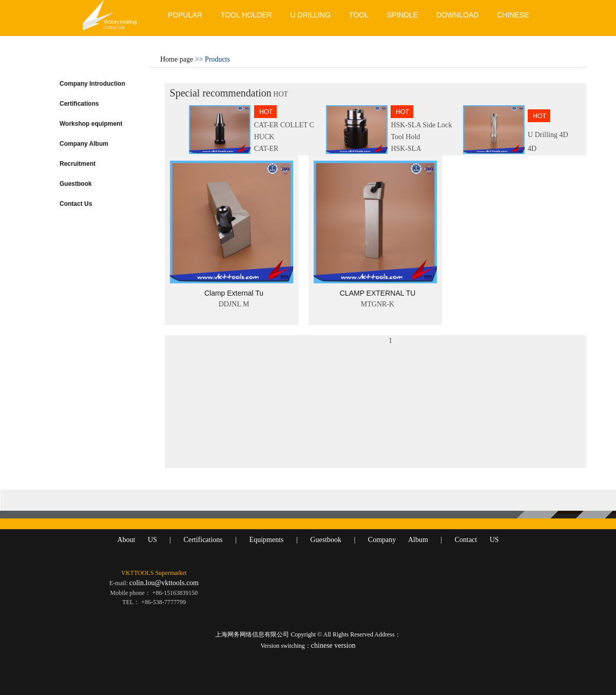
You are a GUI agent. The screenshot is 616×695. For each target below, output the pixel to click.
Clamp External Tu (234, 293)
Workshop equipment (91, 124)
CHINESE (513, 15)
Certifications (79, 104)
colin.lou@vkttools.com (164, 583)
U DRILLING (311, 15)
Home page (177, 59)
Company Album (84, 144)
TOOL (359, 15)
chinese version (333, 645)
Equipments (267, 540)
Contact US (477, 540)
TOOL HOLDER (246, 15)
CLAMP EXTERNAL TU (378, 293)
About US (137, 540)
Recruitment (78, 164)
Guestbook (76, 184)
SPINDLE (402, 15)
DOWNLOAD (457, 15)
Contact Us (76, 204)
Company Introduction (92, 84)
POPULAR (185, 15)
